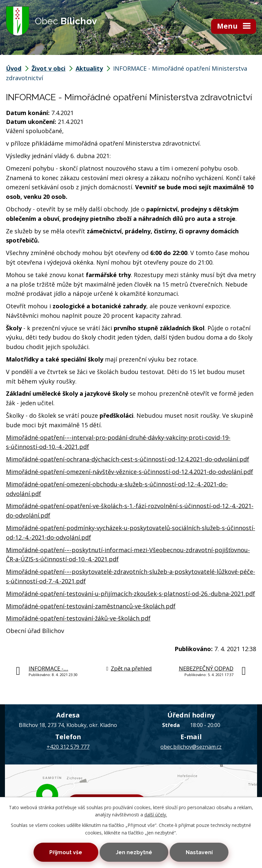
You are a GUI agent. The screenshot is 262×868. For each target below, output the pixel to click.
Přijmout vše (64, 852)
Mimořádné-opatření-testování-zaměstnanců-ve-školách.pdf (91, 606)
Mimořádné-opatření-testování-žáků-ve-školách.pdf (78, 618)
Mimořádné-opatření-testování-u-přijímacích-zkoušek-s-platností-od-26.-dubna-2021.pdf (131, 594)
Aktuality (89, 68)
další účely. (156, 814)
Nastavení (201, 852)
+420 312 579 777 (68, 747)
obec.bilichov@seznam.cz (191, 747)
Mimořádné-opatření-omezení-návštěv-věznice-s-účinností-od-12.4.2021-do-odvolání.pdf (130, 472)
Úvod (14, 68)
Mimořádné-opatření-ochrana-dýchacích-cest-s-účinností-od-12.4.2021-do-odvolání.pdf (128, 459)
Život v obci (48, 68)
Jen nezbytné (134, 852)
